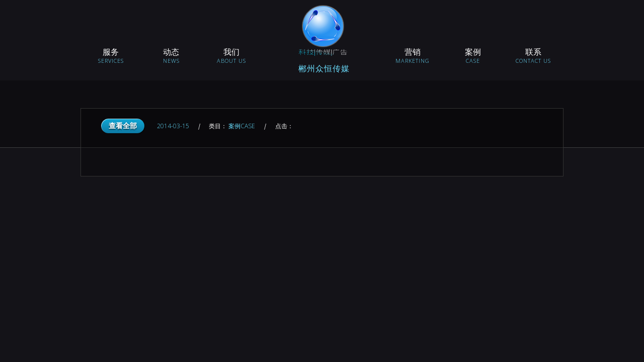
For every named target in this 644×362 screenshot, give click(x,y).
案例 (243, 126)
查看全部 (123, 125)
